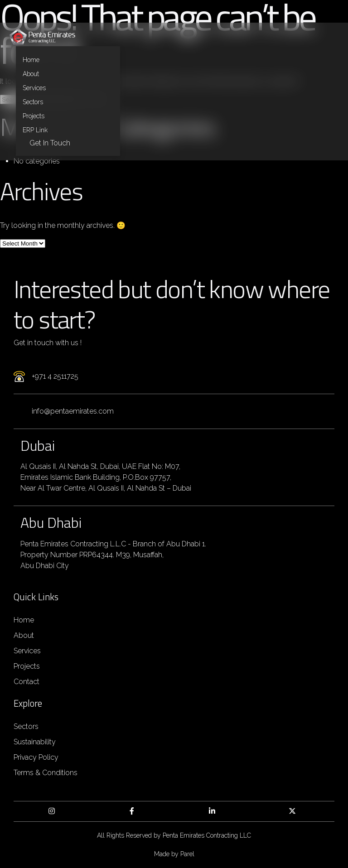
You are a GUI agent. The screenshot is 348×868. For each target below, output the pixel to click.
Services (34, 88)
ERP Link (35, 130)
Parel (187, 854)
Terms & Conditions (46, 773)
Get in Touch (50, 143)
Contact (27, 682)
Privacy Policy (36, 757)
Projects (34, 116)
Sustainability (35, 742)
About (31, 74)
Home (31, 60)
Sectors (33, 102)
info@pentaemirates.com (73, 411)
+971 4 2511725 (55, 376)
